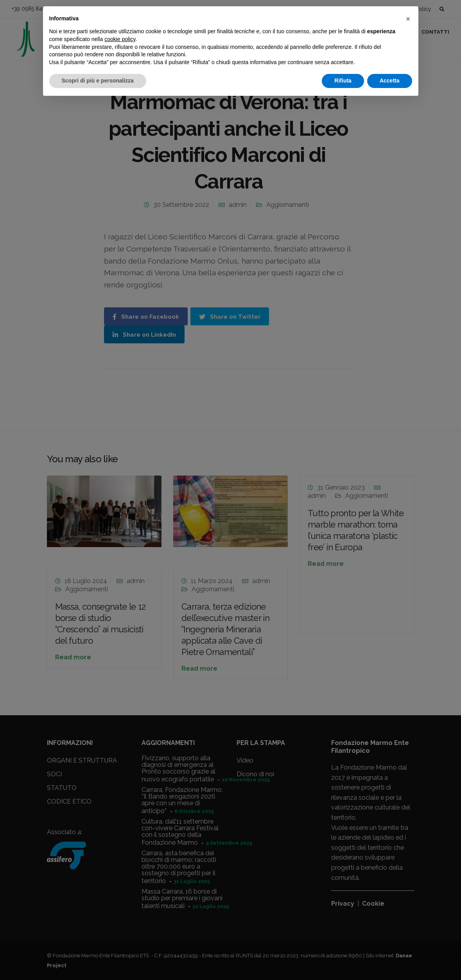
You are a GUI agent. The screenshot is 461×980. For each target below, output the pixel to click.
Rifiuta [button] (343, 81)
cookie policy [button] (120, 39)
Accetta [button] (390, 81)
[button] (408, 19)
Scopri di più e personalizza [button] (98, 81)
